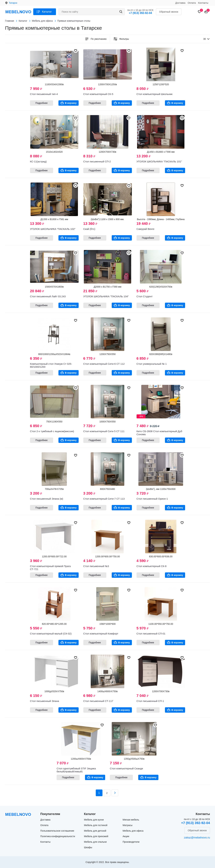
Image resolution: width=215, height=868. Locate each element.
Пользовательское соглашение (57, 831)
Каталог (47, 12)
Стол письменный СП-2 (97, 161)
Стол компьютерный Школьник (155, 94)
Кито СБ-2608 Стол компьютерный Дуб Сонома (159, 433)
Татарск (13, 3)
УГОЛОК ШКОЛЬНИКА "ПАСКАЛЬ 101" (159, 161)
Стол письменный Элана (45, 701)
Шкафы (88, 847)
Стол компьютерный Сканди (126, 768)
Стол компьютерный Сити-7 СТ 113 (104, 499)
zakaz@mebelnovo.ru (197, 838)
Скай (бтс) (89, 229)
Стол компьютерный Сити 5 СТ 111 (104, 431)
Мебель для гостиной (96, 825)
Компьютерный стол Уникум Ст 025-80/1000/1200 (51, 365)
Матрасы (127, 825)
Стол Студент (145, 296)
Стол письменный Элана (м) (47, 499)
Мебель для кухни (94, 820)
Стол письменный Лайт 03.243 (48, 296)
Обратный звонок (169, 12)
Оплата (192, 3)
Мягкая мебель (131, 820)
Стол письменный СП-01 (151, 634)
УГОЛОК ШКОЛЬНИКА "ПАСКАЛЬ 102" (53, 229)
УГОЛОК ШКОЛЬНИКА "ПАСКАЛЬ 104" (106, 296)
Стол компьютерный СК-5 (98, 94)
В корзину (71, 103)
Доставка (180, 3)
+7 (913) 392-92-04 (140, 13)
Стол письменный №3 (96, 566)
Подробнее (42, 103)
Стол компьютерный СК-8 (152, 566)
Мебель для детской (95, 831)
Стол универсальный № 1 (152, 364)
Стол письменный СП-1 (150, 701)
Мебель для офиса (133, 831)
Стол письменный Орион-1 (152, 499)
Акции (126, 836)
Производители (131, 842)
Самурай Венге (146, 229)
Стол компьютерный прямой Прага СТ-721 (50, 568)
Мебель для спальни (95, 842)
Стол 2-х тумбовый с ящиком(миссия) (52, 431)
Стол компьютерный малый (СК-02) (51, 634)
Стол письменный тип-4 (44, 94)
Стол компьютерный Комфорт (101, 634)
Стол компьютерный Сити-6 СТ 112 (104, 364)
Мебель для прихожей (96, 836)
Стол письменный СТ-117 (98, 701)
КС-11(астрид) (38, 161)
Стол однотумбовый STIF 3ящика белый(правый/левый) (76, 770)
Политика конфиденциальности (58, 836)
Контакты (203, 3)
